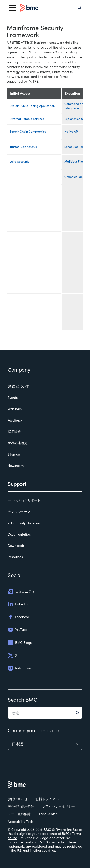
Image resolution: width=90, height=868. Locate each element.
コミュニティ (21, 591)
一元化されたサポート (24, 500)
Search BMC (22, 699)
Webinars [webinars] (15, 409)
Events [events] (12, 398)
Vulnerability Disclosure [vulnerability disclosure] (24, 523)
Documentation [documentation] (19, 534)
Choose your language (34, 730)
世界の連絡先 (18, 443)
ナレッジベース (19, 512)
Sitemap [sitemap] (14, 454)
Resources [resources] (15, 557)
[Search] (79, 8)
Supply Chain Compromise (28, 131)
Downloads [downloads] (16, 546)
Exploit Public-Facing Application (32, 106)
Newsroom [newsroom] (16, 466)
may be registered (69, 846)
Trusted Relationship (23, 146)
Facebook (19, 617)
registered (39, 846)
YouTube (18, 630)
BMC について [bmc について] (18, 386)
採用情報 (14, 432)
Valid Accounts (19, 161)
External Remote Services (27, 119)
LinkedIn (18, 604)
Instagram (19, 668)
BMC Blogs (20, 642)
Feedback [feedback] (15, 420)
